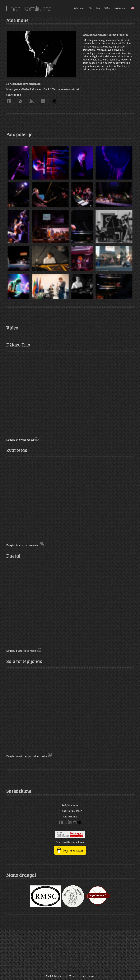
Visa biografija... (110, 69)
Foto (98, 8)
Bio (90, 8)
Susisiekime (121, 8)
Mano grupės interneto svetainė (43, 89)
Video (107, 8)
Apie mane (79, 8)
